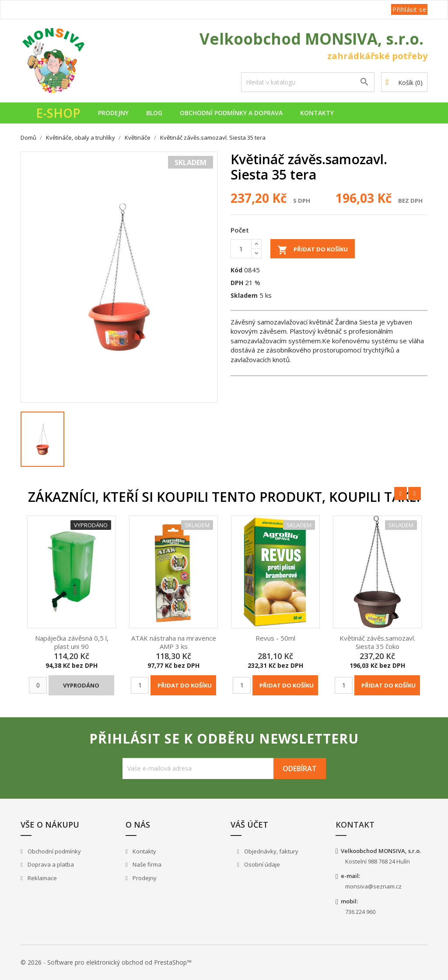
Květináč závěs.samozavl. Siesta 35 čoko (377, 642)
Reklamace (42, 878)
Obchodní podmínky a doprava (231, 113)
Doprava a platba (50, 864)
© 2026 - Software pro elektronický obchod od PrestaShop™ (106, 962)
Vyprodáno (81, 685)
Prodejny (113, 113)
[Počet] (241, 249)
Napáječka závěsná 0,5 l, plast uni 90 (72, 642)
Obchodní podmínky (54, 851)
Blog (154, 113)
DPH (237, 283)
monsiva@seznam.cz (373, 886)
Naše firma (146, 864)
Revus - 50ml (275, 638)
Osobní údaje (261, 864)
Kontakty (317, 113)
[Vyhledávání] (308, 82)
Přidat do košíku (313, 250)
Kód (236, 270)
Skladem (244, 295)
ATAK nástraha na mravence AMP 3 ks (174, 642)
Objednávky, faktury (271, 851)
